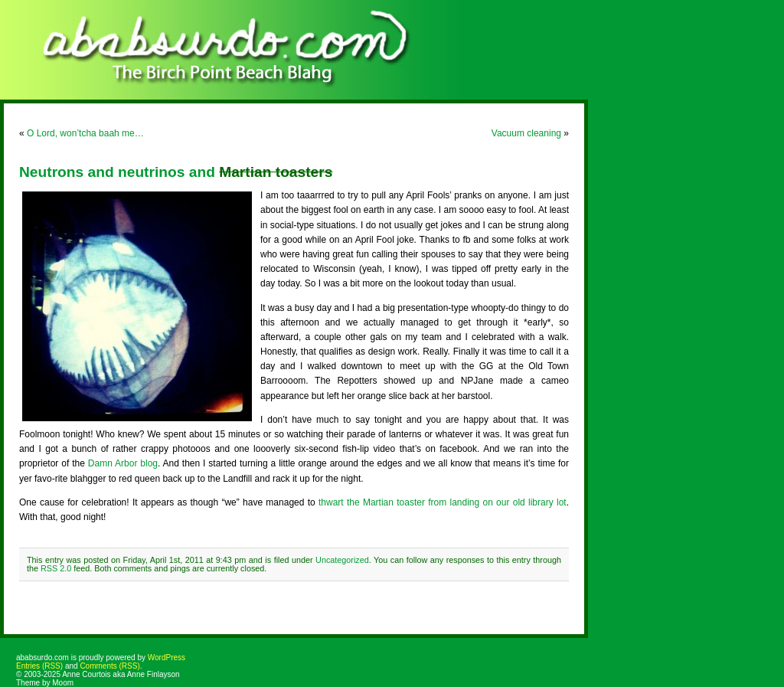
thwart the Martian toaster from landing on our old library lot (443, 502)
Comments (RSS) (109, 666)
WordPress (167, 658)
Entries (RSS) (39, 666)
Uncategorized (342, 560)
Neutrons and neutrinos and (176, 172)
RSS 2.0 (56, 568)
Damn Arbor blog (123, 463)
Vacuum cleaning (526, 133)
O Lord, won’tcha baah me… (85, 133)
